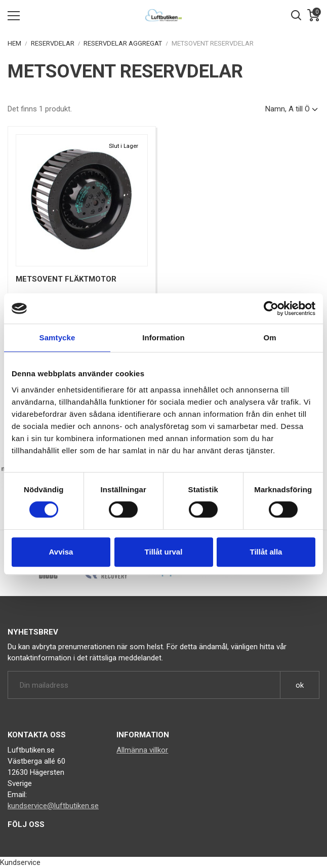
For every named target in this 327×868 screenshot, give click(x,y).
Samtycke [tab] (57, 338)
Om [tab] (270, 338)
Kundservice (20, 862)
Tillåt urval (164, 552)
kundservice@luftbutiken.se (53, 806)
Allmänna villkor (142, 750)
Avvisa (61, 552)
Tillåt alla (266, 552)
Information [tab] (163, 338)
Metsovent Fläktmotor (66, 279)
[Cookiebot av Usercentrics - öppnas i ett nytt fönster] (271, 308)
